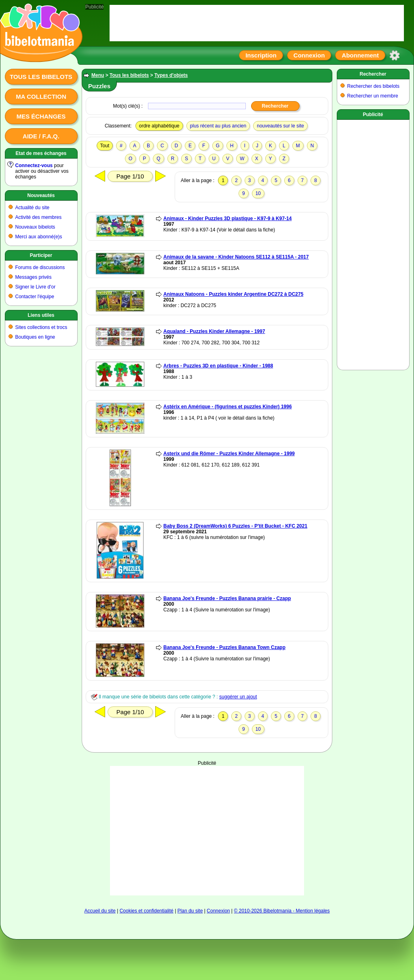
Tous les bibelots (41, 77)
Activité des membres (39, 217)
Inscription (261, 55)
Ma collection (41, 97)
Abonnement (360, 55)
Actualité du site (33, 208)
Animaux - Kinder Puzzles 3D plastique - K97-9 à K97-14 (227, 218)
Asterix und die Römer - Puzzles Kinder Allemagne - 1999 (229, 454)
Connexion (309, 55)
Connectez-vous (34, 165)
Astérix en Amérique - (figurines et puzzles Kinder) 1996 (228, 407)
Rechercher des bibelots (373, 86)
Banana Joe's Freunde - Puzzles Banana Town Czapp (224, 647)
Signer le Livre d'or (36, 287)
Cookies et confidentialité (147, 911)
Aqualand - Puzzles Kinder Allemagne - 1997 (214, 331)
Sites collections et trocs (41, 327)
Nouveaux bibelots (35, 227)
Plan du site (190, 911)
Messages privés (34, 277)
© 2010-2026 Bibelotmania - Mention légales (282, 911)
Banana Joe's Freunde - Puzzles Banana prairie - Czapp (227, 598)
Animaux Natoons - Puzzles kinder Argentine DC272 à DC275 (233, 294)
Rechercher (373, 74)
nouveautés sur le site (280, 126)
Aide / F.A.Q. (41, 136)
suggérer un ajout (238, 697)
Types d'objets (171, 75)
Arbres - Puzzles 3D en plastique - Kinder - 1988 (218, 366)
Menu (98, 75)
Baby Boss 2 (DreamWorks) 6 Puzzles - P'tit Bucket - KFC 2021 (235, 526)
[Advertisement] (207, 806)
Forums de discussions (40, 267)
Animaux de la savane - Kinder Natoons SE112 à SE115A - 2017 (236, 257)
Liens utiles (41, 315)
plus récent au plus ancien (218, 126)
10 (258, 193)
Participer (41, 255)
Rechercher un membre (373, 96)
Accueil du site (100, 911)
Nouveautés (41, 195)
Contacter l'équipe (35, 297)
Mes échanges (41, 116)
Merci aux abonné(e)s (39, 237)
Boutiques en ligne (35, 337)
